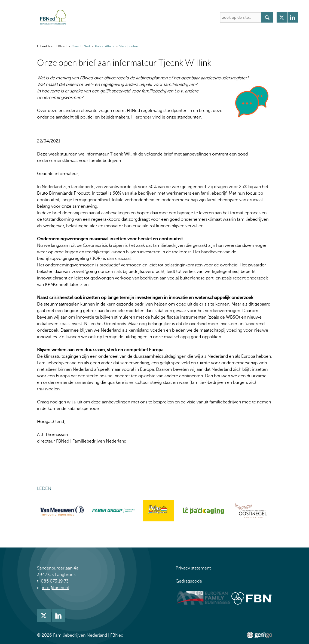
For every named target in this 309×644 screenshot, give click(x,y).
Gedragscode (189, 581)
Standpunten (129, 46)
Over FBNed (99, 17)
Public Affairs (105, 46)
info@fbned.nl (55, 588)
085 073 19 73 (55, 581)
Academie (160, 17)
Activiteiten (131, 17)
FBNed (76, 17)
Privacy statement (194, 568)
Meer (206, 17)
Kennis (186, 17)
